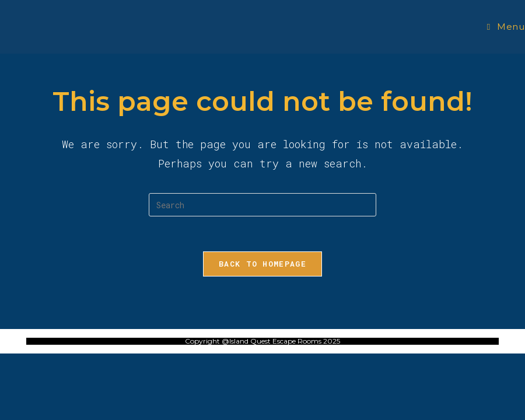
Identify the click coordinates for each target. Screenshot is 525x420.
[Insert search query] (262, 205)
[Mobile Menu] (506, 27)
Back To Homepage (262, 264)
